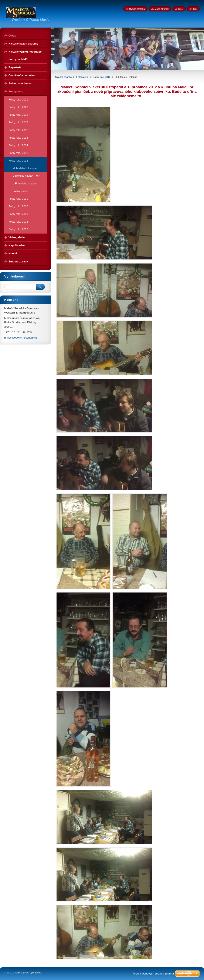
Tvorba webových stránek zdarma (153, 974)
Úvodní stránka (63, 77)
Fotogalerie (82, 77)
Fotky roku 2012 (102, 77)
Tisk (195, 9)
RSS (181, 9)
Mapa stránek (161, 9)
